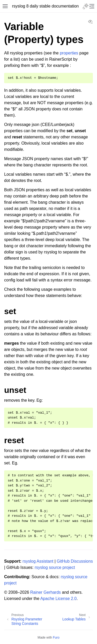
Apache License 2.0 (59, 599)
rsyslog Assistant (38, 561)
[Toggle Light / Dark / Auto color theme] (86, 6)
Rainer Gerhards (46, 592)
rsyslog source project (55, 567)
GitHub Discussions (75, 561)
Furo (56, 638)
